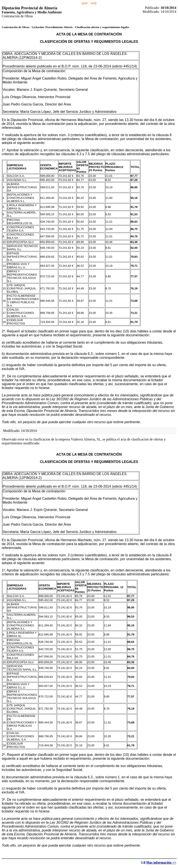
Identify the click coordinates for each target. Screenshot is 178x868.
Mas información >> (161, 862)
